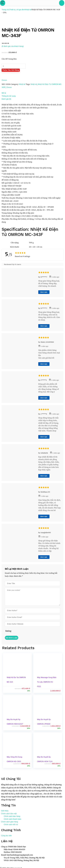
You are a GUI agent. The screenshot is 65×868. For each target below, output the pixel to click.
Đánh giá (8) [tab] (6, 99)
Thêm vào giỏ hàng (11, 70)
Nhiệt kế (28, 10)
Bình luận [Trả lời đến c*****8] (44, 437)
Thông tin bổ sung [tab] (9, 96)
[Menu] (3, 3)
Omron (4, 80)
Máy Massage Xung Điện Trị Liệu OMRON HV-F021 (47, 682)
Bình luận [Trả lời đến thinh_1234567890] (44, 364)
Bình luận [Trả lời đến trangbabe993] (44, 557)
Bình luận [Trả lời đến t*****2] (44, 398)
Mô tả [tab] (4, 93)
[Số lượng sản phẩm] (14, 66)
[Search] (62, 3)
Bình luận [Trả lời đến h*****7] (44, 292)
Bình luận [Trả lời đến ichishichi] (44, 476)
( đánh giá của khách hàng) (13, 46)
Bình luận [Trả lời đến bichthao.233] (44, 516)
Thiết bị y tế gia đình (17, 10)
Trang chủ (6, 10)
